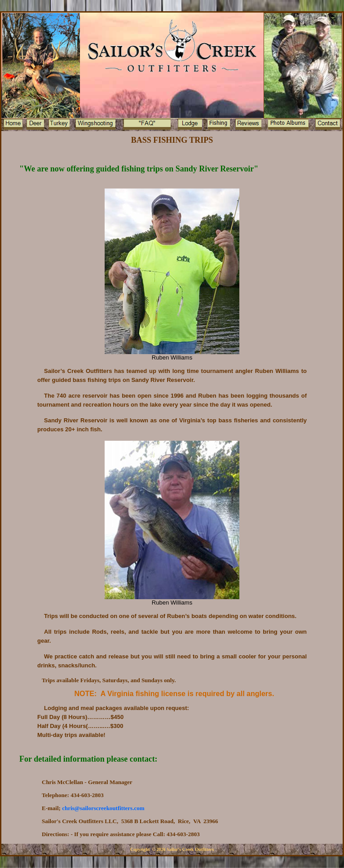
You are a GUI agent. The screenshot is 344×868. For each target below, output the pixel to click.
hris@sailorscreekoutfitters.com (103, 808)
